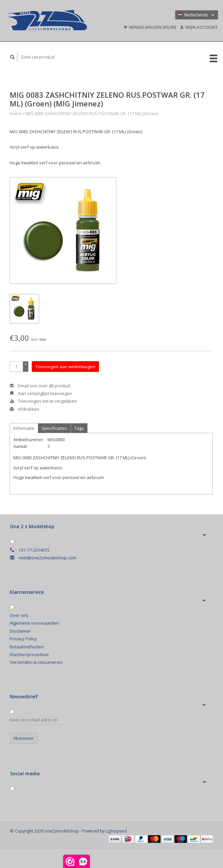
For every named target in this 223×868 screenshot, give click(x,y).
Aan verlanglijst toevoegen (41, 393)
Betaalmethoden (27, 647)
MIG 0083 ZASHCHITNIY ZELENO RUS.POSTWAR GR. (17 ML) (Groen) (92, 113)
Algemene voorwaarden (34, 623)
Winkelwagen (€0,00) (150, 27)
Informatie (24, 428)
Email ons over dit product (40, 386)
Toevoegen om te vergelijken (43, 401)
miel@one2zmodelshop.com (47, 558)
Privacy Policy (23, 639)
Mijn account (199, 27)
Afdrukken (25, 409)
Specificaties (54, 428)
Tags (79, 428)
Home (16, 113)
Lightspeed (116, 831)
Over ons (19, 615)
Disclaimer (20, 631)
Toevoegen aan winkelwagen (65, 367)
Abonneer (24, 738)
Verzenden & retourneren (36, 662)
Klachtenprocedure (29, 654)
